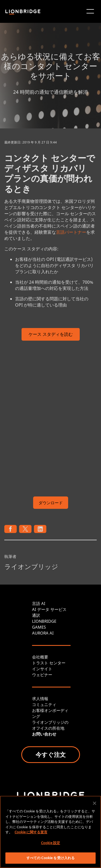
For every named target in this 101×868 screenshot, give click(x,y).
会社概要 (40, 657)
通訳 (36, 615)
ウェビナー (42, 675)
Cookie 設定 (50, 843)
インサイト (42, 669)
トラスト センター (49, 663)
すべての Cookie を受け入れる (50, 858)
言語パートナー (71, 232)
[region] (50, 832)
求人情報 (40, 698)
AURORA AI (43, 633)
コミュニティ (44, 704)
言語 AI (39, 603)
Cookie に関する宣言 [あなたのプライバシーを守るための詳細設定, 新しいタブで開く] (31, 832)
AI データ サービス (49, 609)
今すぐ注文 (51, 754)
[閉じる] (95, 803)
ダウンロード (51, 503)
